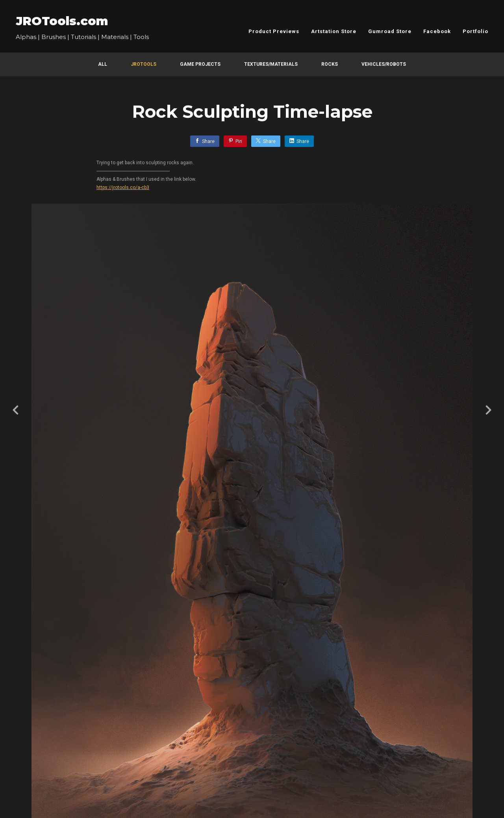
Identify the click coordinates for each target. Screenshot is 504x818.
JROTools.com (62, 21)
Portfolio (475, 31)
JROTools (144, 64)
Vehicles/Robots (384, 64)
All (103, 64)
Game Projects (200, 64)
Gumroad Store (390, 31)
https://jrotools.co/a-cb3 (123, 187)
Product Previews (274, 31)
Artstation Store (334, 31)
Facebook (437, 31)
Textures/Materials (271, 64)
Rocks (330, 64)
